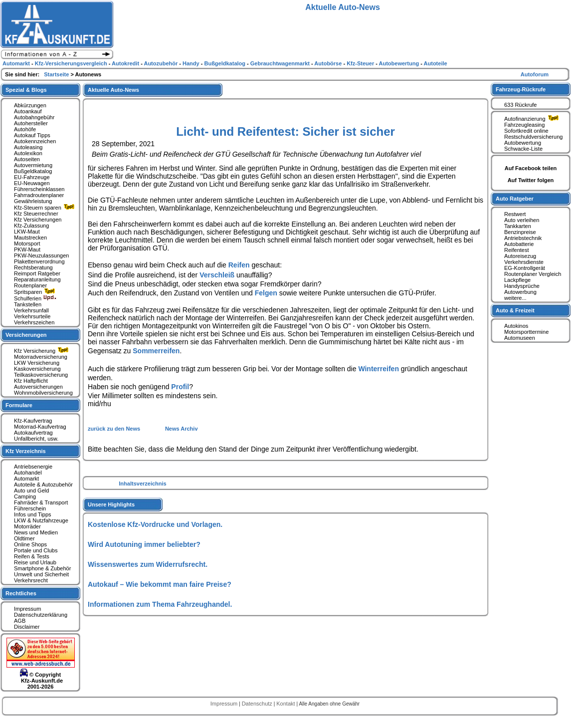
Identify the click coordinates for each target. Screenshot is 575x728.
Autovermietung (33, 165)
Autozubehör (161, 63)
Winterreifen (379, 369)
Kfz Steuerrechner (36, 214)
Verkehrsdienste (524, 262)
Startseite (57, 74)
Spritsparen (36, 292)
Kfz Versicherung (42, 351)
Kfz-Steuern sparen (45, 208)
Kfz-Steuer (361, 63)
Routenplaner (30, 285)
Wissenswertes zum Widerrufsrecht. (148, 564)
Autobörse (329, 63)
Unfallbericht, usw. (36, 439)
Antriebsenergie (33, 467)
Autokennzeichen (35, 141)
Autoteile (436, 63)
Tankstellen (28, 304)
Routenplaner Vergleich (533, 274)
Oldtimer (24, 538)
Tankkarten (518, 226)
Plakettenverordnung (39, 261)
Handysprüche (522, 286)
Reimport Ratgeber (37, 273)
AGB (20, 621)
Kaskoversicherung (37, 369)
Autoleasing (28, 147)
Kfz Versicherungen (38, 220)
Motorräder (27, 526)
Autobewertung (523, 143)
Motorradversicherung (41, 357)
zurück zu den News (115, 429)
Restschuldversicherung (533, 137)
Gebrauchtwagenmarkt (281, 63)
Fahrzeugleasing (524, 125)
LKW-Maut (27, 232)
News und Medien (36, 532)
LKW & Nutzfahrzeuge (41, 520)
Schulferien (35, 298)
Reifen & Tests (32, 556)
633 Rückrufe (520, 105)
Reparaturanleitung (37, 279)
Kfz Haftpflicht (31, 381)
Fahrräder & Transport (41, 502)
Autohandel (28, 473)
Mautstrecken (30, 238)
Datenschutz (258, 704)
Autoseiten (27, 159)
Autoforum (535, 74)
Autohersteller (31, 123)
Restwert (515, 214)
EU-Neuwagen (32, 183)
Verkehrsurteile (32, 316)
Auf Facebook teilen (531, 168)
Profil (180, 387)
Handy (192, 63)
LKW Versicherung (37, 363)
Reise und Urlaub (35, 562)
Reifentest (517, 250)
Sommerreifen (156, 351)
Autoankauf (28, 111)
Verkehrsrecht (31, 580)
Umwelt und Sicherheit (41, 574)
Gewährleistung (33, 201)
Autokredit (126, 63)
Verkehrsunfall (31, 310)
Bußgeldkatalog (33, 171)
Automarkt (26, 479)
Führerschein (30, 508)
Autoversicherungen (38, 387)
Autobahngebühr (34, 117)
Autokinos (516, 326)
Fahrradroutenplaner (39, 195)
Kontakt (286, 704)
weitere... (515, 298)
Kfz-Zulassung (31, 226)
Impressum (27, 609)
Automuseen (520, 338)
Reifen (239, 265)
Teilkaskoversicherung (41, 375)
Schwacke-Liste (523, 149)
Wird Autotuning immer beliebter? (144, 544)
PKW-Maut (27, 249)
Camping (25, 496)
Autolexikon (28, 153)
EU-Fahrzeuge (32, 177)
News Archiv (182, 429)
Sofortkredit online (526, 131)
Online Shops (30, 544)
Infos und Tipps (33, 514)
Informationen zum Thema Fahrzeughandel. (160, 604)
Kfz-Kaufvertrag (33, 421)
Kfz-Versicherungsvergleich (72, 63)
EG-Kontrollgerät (525, 268)
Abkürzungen (30, 105)
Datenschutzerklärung (41, 615)
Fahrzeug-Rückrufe (521, 89)
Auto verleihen (522, 220)
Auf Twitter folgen (531, 180)
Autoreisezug (520, 256)
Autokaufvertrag (33, 433)
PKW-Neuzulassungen (41, 255)
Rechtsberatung (33, 267)
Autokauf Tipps (32, 135)
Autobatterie (519, 244)
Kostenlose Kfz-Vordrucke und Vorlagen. (155, 524)
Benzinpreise (520, 232)
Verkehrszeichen (34, 322)
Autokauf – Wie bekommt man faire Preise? (160, 584)
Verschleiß (217, 275)
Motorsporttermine (526, 332)
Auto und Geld (31, 490)
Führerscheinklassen (39, 189)
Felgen (266, 293)
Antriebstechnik (523, 238)
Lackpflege (517, 280)
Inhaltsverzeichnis (142, 484)
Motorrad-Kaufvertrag (40, 427)
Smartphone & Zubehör (42, 568)
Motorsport (27, 243)
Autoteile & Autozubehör (43, 485)
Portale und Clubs (36, 550)
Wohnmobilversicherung (43, 393)
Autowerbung (520, 292)
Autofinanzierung (533, 119)
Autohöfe (25, 129)
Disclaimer (27, 627)
